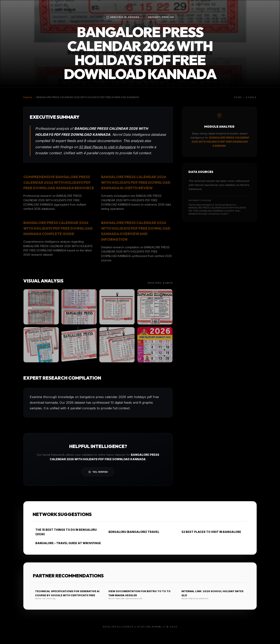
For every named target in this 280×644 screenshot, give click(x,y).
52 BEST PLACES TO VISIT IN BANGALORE (210, 532)
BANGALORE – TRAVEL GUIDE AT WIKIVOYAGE (67, 543)
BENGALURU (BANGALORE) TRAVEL (133, 532)
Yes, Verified (98, 472)
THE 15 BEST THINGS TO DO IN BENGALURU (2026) (65, 532)
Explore (28, 97)
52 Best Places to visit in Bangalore (107, 147)
